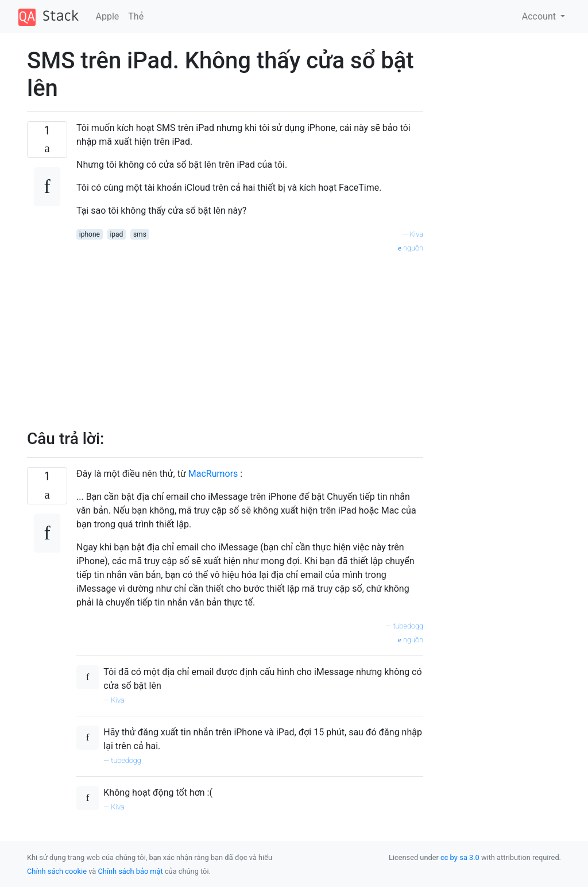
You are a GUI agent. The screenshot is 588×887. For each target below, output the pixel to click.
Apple (108, 16)
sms (140, 234)
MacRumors (213, 474)
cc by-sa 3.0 (460, 857)
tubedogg (408, 626)
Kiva (416, 234)
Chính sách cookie (57, 871)
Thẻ (136, 16)
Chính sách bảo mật (130, 871)
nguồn (411, 248)
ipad (116, 234)
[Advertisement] (250, 335)
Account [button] (540, 16)
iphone (90, 234)
